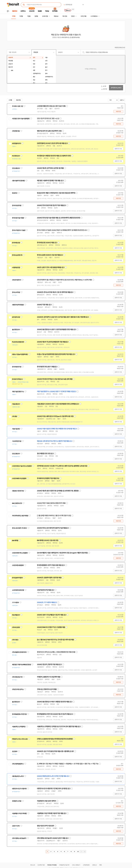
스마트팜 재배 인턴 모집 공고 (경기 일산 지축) (51, 106)
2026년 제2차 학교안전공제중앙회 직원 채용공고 (53, 342)
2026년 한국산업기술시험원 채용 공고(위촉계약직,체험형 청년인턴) (59, 218)
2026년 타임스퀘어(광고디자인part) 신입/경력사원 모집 (55, 416)
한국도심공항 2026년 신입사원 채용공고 (50, 255)
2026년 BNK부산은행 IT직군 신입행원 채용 (51, 627)
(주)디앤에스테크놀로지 (19, 838)
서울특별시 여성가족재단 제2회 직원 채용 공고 (52, 813)
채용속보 (56, 16)
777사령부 (15, 603)
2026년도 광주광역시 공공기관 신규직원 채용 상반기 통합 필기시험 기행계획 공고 (63, 317)
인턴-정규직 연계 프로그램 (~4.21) (48, 119)
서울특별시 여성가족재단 (19, 813)
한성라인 (15, 193)
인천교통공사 (16, 168)
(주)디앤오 (15, 640)
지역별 (14, 16)
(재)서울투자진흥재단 (19, 181)
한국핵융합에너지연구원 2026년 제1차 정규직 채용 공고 (55, 714)
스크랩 (10, 100)
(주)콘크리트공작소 (18, 689)
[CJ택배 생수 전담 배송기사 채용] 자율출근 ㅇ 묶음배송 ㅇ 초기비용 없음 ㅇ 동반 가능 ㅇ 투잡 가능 (68, 764)
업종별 (36, 16)
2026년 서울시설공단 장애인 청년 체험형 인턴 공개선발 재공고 (57, 429)
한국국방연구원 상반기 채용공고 (47, 367)
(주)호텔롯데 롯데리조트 (19, 652)
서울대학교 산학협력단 (19, 727)
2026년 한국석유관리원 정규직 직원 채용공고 (52, 205)
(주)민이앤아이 (17, 280)
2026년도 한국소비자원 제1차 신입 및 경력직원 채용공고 (55, 292)
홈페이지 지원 (118, 149)
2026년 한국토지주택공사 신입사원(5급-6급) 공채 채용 (55, 379)
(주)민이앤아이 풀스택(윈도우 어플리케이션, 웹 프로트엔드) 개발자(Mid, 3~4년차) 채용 (64, 280)
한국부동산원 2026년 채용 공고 (47, 243)
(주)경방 (15, 416)
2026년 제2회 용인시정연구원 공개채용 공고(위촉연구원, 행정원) (58, 491)
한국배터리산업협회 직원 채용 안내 (48, 478)
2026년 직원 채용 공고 (44, 305)
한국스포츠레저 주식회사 (19, 528)
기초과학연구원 (17, 441)
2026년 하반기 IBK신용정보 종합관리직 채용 (51, 503)
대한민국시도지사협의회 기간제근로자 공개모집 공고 (54, 789)
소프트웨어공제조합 (18, 590)
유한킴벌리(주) (17, 143)
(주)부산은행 (16, 627)
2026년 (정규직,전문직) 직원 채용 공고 (49, 664)
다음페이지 (81, 852)
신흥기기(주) (16, 826)
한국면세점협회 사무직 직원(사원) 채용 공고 (51, 565)
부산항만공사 (16, 156)
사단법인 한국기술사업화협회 (21, 119)
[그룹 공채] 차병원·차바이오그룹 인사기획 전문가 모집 (54, 516)
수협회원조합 (16, 268)
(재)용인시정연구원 (18, 491)
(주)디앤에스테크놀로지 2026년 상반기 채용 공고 (53, 838)
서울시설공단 (16, 429)
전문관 (73, 16)
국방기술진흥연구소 (18, 392)
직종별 (21, 16)
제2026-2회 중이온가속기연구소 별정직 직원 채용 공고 (55, 441)
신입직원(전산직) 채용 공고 (46, 590)
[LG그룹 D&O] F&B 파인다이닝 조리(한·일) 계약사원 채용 (55, 640)
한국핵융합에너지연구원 (19, 714)
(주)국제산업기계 (17, 677)
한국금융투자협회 (17, 578)
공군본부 (15, 751)
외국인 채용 (83, 16)
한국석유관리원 (17, 205)
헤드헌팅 (65, 16)
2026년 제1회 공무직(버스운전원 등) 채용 (50, 168)
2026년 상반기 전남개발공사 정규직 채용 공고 (52, 615)
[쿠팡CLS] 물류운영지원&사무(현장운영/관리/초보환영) (55, 739)
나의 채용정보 (94, 16)
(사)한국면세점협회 (18, 565)
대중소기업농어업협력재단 (20, 354)
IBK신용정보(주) (17, 503)
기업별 (29, 16)
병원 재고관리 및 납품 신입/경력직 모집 (49, 131)
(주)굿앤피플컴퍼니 (18, 764)
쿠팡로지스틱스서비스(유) (20, 739)
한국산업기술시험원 (18, 218)
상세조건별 (45, 16)
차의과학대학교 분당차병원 (20, 516)
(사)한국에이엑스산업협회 (20, 553)
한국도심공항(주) (17, 255)
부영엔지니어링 (17, 801)
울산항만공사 (16, 330)
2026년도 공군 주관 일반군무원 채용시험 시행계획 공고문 (55, 751)
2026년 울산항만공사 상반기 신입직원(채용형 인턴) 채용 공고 (57, 329)
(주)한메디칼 (16, 131)
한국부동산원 (16, 243)
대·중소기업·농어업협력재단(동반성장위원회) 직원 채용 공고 (56, 354)
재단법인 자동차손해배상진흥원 (21, 665)
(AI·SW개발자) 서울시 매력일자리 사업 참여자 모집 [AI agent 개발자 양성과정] (62, 553)
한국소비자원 (16, 292)
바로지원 (118, 111)
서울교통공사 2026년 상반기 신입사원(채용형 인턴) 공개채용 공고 (58, 404)
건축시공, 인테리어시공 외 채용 (47, 689)
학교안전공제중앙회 (18, 342)
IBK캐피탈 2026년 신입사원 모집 (48, 540)
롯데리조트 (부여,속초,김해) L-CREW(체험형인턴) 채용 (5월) (56, 652)
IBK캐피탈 (15, 541)
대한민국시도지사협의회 (19, 789)
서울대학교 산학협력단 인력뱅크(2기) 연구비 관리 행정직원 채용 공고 (59, 727)
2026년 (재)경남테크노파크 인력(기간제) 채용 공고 (53, 776)
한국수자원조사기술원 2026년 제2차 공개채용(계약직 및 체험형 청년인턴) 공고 (62, 230)
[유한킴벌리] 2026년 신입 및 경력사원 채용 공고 (52, 143)
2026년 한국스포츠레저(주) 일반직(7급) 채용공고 (53, 528)
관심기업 (18, 100)
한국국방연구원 (17, 367)
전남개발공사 (16, 615)
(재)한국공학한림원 (18, 305)
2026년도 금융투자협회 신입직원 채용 (49, 578)
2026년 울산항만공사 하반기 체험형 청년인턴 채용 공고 (55, 702)
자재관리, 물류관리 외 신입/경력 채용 (49, 677)
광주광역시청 (16, 317)
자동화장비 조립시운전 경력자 (46, 801)
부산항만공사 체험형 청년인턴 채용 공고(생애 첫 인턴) (54, 156)
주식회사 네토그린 (17, 106)
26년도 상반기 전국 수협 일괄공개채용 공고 (51, 267)
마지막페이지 (85, 852)
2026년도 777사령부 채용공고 (47, 602)
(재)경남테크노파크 (18, 776)
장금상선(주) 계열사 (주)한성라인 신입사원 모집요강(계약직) (56, 193)
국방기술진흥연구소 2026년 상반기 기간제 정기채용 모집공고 (57, 392)
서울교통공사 (16, 404)
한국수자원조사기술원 (19, 230)
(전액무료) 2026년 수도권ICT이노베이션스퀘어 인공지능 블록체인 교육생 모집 (62, 466)
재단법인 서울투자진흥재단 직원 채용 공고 (50, 181)
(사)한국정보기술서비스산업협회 (22, 466)
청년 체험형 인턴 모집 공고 (45, 454)
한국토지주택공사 (17, 379)
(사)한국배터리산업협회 (19, 478)
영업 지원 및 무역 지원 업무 (46, 826)
